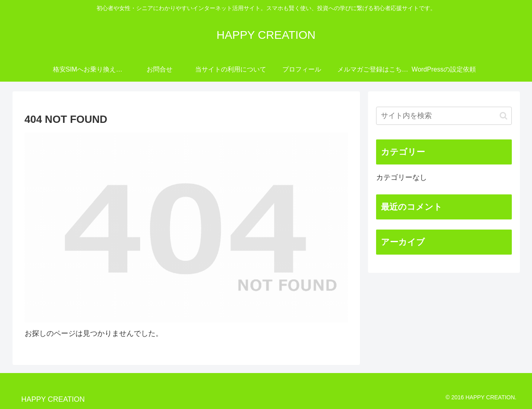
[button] (504, 116)
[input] (444, 116)
